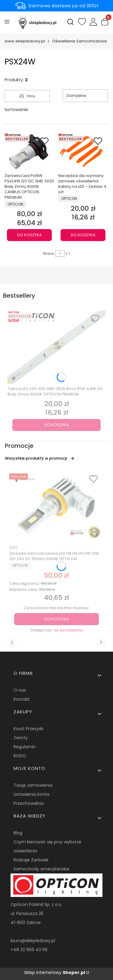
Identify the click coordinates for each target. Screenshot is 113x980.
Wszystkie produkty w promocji (40, 458)
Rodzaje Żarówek (31, 860)
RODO (20, 756)
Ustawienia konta (31, 794)
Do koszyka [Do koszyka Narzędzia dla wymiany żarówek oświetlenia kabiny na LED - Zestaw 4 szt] (83, 235)
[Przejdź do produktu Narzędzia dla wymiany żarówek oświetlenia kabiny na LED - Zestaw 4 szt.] (83, 152)
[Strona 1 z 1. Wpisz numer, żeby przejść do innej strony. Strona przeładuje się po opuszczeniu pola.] (60, 253)
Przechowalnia (29, 803)
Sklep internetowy (55, 972)
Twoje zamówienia (33, 785)
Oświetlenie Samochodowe (80, 41)
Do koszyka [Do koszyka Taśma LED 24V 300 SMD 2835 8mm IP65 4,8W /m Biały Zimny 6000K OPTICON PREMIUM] (57, 425)
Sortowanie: (17, 110)
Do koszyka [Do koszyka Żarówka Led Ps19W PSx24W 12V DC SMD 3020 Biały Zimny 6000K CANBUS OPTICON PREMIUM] (30, 235)
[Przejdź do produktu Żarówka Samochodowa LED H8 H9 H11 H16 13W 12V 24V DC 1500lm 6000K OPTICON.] (56, 506)
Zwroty (21, 738)
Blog (18, 833)
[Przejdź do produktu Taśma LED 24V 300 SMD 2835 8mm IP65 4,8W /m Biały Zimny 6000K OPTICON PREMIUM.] (56, 347)
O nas (20, 690)
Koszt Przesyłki (28, 729)
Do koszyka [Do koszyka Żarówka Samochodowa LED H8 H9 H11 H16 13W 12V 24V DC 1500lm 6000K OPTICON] (57, 619)
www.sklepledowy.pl (25, 41)
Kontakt (22, 699)
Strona (48, 253)
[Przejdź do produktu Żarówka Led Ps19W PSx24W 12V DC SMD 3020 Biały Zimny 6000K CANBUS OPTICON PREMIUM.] (30, 152)
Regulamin (25, 747)
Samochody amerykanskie (42, 869)
